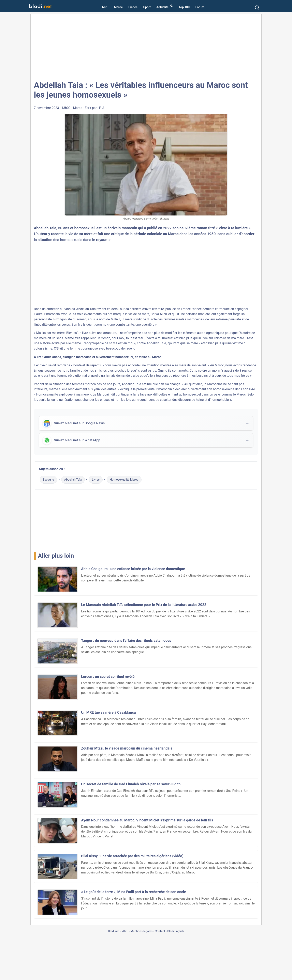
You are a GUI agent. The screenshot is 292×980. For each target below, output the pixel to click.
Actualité (162, 7)
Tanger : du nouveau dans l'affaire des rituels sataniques (126, 641)
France (133, 7)
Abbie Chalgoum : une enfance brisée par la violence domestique (133, 569)
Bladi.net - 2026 (118, 931)
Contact (160, 931)
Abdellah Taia (45, 228)
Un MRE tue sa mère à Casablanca (108, 712)
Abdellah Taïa (73, 480)
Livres (96, 480)
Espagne (48, 480)
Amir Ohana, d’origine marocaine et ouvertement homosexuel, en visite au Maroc (103, 357)
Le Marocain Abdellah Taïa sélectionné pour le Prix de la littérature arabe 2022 (144, 605)
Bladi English (176, 931)
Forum (200, 7)
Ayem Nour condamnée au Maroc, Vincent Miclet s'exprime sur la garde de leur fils (147, 820)
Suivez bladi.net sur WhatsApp (77, 440)
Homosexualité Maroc (124, 480)
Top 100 (184, 7)
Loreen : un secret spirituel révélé (108, 677)
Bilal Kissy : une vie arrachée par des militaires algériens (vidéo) (132, 856)
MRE (105, 7)
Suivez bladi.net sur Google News (79, 423)
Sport (147, 7)
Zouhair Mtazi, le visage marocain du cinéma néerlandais (127, 748)
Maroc (118, 7)
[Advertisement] (146, 47)
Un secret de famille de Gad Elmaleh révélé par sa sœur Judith (131, 784)
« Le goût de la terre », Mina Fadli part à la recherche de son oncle (134, 892)
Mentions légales (141, 931)
